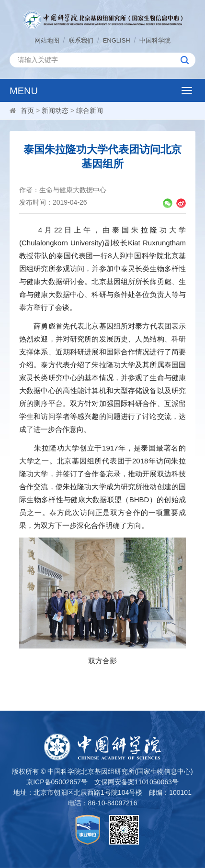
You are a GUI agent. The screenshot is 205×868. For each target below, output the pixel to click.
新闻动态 (55, 110)
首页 (27, 110)
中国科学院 (155, 40)
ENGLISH (117, 40)
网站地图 (47, 40)
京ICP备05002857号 (57, 782)
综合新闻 (90, 110)
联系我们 (81, 40)
